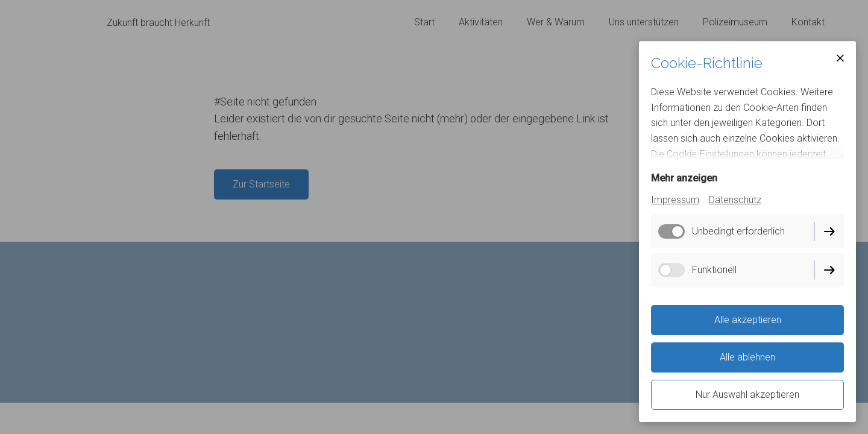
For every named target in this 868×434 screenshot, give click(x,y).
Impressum (675, 200)
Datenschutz (735, 200)
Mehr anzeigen (684, 178)
